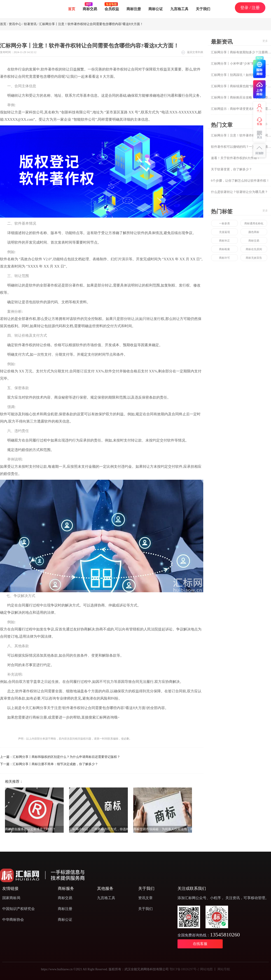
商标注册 (134, 9)
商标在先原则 (254, 249)
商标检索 (224, 249)
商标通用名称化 (254, 223)
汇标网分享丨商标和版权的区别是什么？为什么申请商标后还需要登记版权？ (66, 757)
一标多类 (224, 223)
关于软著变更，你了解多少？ (231, 169)
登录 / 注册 (250, 8)
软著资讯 (30, 24)
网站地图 (206, 969)
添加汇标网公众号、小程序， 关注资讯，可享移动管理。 (223, 898)
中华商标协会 (13, 920)
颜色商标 (254, 232)
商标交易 (90, 7)
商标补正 (224, 241)
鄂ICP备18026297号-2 (184, 969)
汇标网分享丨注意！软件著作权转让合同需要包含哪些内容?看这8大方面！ (91, 24)
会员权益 (112, 7)
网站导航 (224, 969)
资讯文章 (145, 898)
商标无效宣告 (254, 258)
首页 (72, 9)
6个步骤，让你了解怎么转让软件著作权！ (240, 181)
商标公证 (156, 9)
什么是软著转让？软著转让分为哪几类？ (239, 192)
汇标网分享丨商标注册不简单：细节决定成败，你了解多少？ (55, 764)
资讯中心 (15, 24)
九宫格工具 (179, 9)
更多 (265, 41)
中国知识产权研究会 (19, 909)
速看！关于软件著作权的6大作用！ (235, 158)
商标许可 (224, 258)
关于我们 (203, 9)
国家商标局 (11, 898)
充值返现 (224, 232)
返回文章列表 (195, 52)
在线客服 (200, 944)
